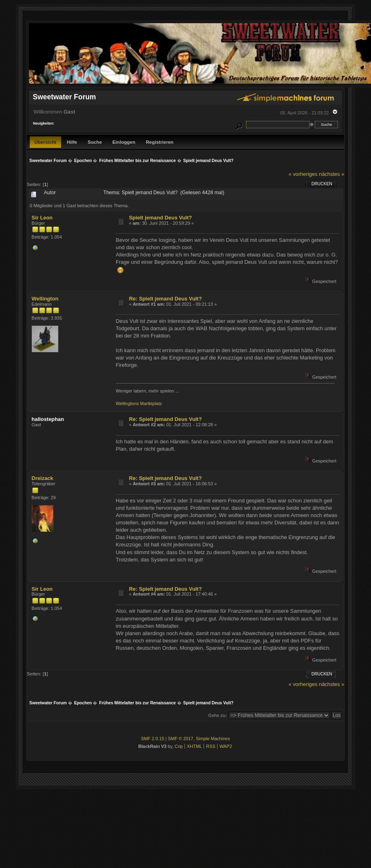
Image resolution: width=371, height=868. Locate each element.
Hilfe (72, 142)
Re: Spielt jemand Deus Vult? (166, 299)
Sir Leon (42, 218)
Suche (95, 142)
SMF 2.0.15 (153, 739)
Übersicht (46, 142)
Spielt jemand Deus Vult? (160, 218)
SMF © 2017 (180, 739)
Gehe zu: (217, 715)
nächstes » (331, 174)
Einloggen (124, 142)
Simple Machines (213, 739)
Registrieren (160, 142)
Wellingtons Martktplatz (139, 403)
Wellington (45, 299)
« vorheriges (303, 174)
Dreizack (43, 478)
